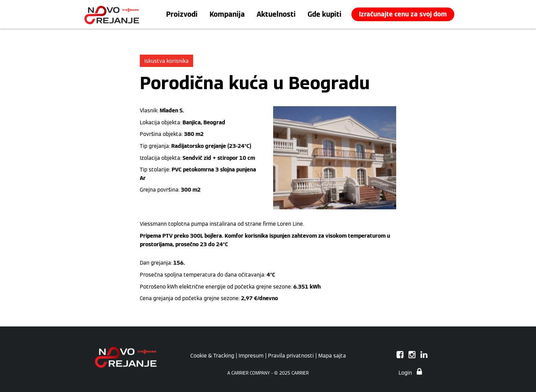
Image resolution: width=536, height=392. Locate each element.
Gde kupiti (325, 14)
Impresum (251, 355)
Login (410, 373)
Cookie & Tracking (212, 355)
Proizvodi (182, 14)
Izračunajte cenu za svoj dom (403, 14)
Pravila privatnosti (291, 355)
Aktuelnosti (276, 14)
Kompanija (227, 14)
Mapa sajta (332, 355)
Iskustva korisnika (166, 61)
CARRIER (300, 373)
